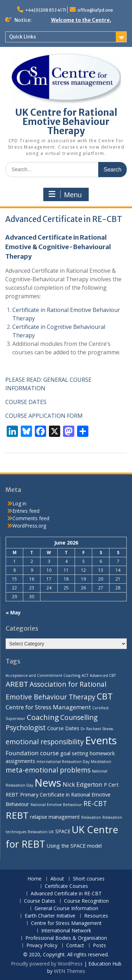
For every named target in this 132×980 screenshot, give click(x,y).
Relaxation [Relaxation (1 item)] (91, 817)
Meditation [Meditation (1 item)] (101, 762)
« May (13, 612)
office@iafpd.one (95, 10)
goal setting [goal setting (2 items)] (74, 753)
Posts (99, 946)
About (57, 879)
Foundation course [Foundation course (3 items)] (32, 753)
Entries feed (26, 511)
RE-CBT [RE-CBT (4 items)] (95, 804)
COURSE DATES (26, 402)
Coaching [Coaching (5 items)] (43, 717)
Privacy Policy (42, 946)
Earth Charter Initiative (50, 916)
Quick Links (23, 37)
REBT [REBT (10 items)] (17, 815)
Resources (96, 916)
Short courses (89, 879)
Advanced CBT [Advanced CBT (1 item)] (103, 675)
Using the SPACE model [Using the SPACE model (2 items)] (74, 846)
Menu (65, 194)
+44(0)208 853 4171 (46, 10)
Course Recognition (86, 901)
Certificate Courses (66, 886)
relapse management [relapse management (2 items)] (55, 817)
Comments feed (31, 518)
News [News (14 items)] (48, 783)
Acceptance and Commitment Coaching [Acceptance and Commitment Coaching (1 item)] (43, 675)
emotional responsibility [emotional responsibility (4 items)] (45, 742)
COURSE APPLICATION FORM (44, 416)
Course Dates (40, 901)
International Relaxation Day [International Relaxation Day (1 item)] (63, 762)
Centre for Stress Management (66, 923)
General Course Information (66, 909)
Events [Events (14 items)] (101, 740)
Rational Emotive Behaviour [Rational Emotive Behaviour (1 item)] (56, 805)
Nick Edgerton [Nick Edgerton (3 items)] (83, 784)
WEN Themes (70, 971)
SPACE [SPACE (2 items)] (63, 831)
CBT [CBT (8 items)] (105, 696)
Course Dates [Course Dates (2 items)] (63, 728)
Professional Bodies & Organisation (66, 938)
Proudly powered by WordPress (47, 964)
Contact (75, 946)
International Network (66, 931)
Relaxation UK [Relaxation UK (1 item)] (41, 832)
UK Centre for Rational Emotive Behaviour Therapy (66, 122)
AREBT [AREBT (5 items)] (17, 684)
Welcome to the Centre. (81, 20)
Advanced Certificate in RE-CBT (66, 894)
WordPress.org (29, 526)
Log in (19, 503)
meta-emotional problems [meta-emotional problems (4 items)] (48, 770)
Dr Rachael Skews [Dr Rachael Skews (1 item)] (97, 729)
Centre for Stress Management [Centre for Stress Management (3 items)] (48, 707)
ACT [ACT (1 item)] (85, 675)
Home (34, 879)
